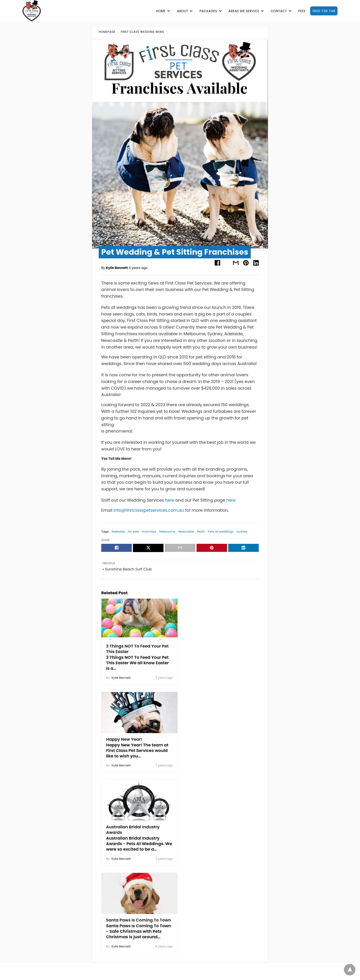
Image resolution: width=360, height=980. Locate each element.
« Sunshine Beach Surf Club (127, 569)
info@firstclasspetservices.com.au (149, 510)
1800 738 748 (324, 11)
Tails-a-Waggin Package (285, 849)
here (170, 500)
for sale (133, 532)
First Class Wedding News (142, 32)
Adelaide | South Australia (115, 824)
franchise (149, 532)
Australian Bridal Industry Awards (133, 740)
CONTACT (279, 11)
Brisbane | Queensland (113, 833)
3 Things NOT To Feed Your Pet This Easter (137, 648)
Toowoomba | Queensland (116, 907)
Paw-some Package (282, 833)
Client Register (192, 847)
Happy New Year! (206, 645)
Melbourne (167, 532)
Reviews (81, 899)
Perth (201, 532)
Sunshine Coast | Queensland (118, 891)
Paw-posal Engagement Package (292, 824)
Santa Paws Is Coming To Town (214, 740)
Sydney (242, 532)
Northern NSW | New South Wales (121, 866)
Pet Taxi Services (278, 882)
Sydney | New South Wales (116, 899)
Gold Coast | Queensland (115, 849)
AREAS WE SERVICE (244, 11)
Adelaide (118, 532)
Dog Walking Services (283, 866)
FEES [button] (302, 11)
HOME (161, 11)
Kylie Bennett (117, 268)
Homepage (107, 32)
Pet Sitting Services (280, 857)
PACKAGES (208, 11)
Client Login (215, 847)
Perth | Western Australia (114, 874)
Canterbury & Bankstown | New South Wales (130, 841)
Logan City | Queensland (114, 857)
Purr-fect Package (280, 841)
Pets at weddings (221, 532)
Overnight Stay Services (284, 874)
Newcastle (186, 532)
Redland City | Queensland (116, 882)
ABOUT (183, 11)
